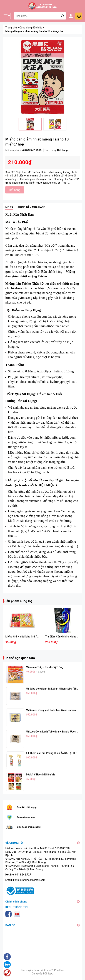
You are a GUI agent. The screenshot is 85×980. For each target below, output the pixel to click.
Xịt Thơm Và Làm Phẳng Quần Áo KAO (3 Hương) (54, 753)
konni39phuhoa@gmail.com (29, 880)
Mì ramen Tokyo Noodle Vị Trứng (45, 667)
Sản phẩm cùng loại (19, 601)
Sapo (50, 974)
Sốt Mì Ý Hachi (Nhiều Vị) (40, 775)
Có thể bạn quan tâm (20, 658)
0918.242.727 (23, 875)
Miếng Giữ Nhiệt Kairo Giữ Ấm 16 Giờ (26, 637)
